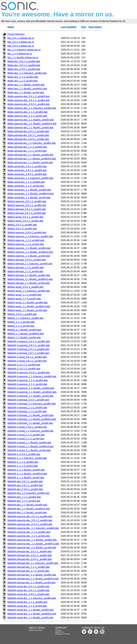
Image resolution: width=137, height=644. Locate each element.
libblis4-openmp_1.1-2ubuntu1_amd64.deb (30, 236)
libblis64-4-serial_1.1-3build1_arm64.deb (29, 450)
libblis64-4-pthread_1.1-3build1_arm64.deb (30, 423)
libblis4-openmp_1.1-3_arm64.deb (26, 244)
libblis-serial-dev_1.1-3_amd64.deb (26, 182)
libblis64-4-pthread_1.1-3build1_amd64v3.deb (32, 419)
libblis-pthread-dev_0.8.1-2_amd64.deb (28, 135)
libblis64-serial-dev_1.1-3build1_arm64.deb (30, 618)
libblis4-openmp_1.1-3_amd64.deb (26, 240)
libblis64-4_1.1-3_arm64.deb (23, 466)
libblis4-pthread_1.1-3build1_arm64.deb (29, 283)
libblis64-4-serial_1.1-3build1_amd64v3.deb (31, 446)
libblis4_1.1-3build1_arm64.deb (24, 338)
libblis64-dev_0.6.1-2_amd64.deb (25, 481)
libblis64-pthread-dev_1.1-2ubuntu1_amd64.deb (33, 563)
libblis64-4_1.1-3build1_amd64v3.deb (27, 474)
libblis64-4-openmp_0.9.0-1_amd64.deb (29, 373)
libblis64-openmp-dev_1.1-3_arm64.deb (29, 536)
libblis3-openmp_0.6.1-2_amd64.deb (27, 201)
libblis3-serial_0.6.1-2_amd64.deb (25, 217)
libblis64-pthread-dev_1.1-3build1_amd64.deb (32, 575)
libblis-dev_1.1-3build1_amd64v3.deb (27, 89)
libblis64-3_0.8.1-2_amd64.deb (24, 369)
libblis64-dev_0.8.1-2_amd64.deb (25, 485)
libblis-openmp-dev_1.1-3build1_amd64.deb (31, 120)
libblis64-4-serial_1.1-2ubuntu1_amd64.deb (30, 431)
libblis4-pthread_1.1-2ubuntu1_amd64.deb (30, 264)
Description (95, 27)
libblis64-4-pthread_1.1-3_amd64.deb (27, 408)
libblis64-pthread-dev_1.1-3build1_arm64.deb (31, 583)
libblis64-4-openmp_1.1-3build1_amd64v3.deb (32, 392)
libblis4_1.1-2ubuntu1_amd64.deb (25, 318)
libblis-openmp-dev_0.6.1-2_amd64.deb (29, 96)
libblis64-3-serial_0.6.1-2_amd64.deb (27, 357)
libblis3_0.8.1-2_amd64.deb (22, 229)
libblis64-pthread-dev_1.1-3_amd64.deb (29, 567)
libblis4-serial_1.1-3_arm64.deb (24, 299)
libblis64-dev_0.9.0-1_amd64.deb (25, 489)
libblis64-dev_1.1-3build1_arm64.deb (27, 513)
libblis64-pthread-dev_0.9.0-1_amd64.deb (30, 559)
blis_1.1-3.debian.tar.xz (20, 54)
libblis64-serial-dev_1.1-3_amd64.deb (27, 602)
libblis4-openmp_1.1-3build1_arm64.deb (29, 256)
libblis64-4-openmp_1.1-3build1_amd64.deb (31, 388)
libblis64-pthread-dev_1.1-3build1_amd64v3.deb (33, 579)
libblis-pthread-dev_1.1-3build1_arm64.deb (30, 163)
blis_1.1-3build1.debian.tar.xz (23, 58)
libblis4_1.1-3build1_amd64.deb (24, 330)
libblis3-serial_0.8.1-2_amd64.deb (25, 221)
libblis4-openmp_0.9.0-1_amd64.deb (27, 233)
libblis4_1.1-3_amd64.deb (21, 322)
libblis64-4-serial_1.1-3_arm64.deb (26, 439)
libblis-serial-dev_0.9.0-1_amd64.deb (27, 174)
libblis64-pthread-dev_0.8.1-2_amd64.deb (30, 555)
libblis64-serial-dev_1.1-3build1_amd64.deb (31, 610)
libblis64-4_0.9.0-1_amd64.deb (24, 454)
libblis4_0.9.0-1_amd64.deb (22, 314)
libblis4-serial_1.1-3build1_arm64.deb (27, 310)
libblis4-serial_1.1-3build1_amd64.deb (28, 303)
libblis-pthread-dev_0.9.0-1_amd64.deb (28, 139)
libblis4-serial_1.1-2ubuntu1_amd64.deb (29, 291)
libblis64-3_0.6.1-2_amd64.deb (24, 365)
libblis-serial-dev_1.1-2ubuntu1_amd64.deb (30, 178)
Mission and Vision (36, 630)
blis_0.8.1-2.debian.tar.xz (21, 42)
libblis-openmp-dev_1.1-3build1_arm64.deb (30, 128)
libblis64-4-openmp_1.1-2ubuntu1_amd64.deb (32, 376)
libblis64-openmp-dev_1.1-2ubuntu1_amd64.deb (33, 528)
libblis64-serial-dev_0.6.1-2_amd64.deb (28, 586)
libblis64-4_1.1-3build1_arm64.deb (26, 478)
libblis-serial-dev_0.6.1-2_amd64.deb (27, 166)
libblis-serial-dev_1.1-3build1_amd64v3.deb (31, 194)
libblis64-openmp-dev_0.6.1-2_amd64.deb (30, 516)
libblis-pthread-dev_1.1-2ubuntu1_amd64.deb (32, 143)
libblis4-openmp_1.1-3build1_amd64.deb (29, 248)
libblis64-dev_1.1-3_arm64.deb (24, 501)
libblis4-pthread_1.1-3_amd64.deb (26, 268)
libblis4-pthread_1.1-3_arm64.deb (25, 271)
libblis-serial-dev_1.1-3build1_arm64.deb (29, 198)
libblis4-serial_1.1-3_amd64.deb (24, 295)
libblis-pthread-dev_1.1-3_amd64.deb (27, 147)
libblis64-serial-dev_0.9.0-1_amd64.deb (28, 594)
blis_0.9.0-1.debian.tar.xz (21, 46)
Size (84, 27)
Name (11, 27)
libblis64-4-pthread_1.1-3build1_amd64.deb (31, 415)
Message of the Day (63, 634)
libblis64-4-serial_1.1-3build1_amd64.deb (29, 443)
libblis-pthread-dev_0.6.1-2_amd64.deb (28, 131)
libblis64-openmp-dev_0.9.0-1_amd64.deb (30, 524)
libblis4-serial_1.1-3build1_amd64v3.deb (29, 306)
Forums (58, 630)
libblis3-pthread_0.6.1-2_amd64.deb (27, 209)
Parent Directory (16, 34)
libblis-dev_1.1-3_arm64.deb (23, 81)
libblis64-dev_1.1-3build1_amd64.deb (27, 505)
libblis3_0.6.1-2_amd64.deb (22, 225)
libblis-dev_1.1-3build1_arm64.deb (26, 93)
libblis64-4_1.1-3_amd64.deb (23, 462)
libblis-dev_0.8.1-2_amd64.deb (24, 65)
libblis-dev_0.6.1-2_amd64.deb (24, 61)
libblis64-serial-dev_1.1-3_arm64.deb (27, 606)
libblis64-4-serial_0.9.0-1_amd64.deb (27, 427)
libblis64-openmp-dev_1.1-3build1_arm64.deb (32, 548)
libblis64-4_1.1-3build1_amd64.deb (26, 470)
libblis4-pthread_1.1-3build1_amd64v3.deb (30, 279)
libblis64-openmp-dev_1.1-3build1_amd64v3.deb (33, 544)
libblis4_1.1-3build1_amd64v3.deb (26, 334)
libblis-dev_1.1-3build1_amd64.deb (26, 85)
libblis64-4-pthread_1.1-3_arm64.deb (27, 411)
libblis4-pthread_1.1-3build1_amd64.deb (29, 275)
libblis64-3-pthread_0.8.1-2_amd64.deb (28, 353)
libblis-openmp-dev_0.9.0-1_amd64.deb (29, 104)
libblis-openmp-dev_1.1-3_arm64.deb (27, 116)
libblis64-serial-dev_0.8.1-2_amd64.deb (28, 590)
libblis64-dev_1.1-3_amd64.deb (24, 497)
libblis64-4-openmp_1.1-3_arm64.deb (27, 384)
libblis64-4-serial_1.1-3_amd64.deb (26, 435)
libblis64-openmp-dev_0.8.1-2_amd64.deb (30, 520)
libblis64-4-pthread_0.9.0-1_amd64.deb (28, 400)
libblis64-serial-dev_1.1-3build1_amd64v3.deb (32, 614)
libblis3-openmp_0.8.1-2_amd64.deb (27, 205)
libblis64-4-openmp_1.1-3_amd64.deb (28, 380)
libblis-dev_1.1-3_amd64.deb (23, 77)
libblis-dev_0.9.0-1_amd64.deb (24, 69)
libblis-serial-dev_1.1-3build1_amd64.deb (29, 190)
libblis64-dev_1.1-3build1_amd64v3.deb (29, 509)
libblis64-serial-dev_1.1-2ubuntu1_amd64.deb (32, 598)
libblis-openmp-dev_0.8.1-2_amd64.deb (29, 100)
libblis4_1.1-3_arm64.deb (21, 326)
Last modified (68, 27)
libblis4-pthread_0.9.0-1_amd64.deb (27, 260)
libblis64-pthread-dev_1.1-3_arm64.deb (28, 571)
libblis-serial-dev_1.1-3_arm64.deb (26, 186)
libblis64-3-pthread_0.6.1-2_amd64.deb (28, 349)
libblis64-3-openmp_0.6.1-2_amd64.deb (29, 341)
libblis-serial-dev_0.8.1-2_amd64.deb (27, 170)
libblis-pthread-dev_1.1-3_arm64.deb (27, 151)
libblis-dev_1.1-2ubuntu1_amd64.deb (27, 73)
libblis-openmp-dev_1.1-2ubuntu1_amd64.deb (32, 108)
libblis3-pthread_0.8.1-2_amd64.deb (27, 213)
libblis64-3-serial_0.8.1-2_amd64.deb (27, 361)
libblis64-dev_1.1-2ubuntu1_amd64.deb (28, 493)
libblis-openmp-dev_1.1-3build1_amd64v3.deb (32, 124)
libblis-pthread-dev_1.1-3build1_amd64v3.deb (32, 159)
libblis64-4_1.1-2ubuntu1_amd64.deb (27, 458)
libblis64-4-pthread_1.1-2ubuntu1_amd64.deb (32, 404)
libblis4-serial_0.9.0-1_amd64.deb (25, 287)
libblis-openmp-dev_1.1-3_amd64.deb (28, 112)
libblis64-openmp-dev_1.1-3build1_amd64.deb (32, 540)
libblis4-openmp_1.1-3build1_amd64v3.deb (30, 252)
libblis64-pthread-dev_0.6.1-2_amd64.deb (30, 551)
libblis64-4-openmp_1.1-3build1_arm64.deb (31, 396)
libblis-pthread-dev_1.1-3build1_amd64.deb (30, 155)
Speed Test (59, 632)
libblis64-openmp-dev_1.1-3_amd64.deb (29, 532)
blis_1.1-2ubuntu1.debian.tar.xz (24, 50)
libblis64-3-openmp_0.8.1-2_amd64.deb (29, 345)
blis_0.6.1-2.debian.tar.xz (21, 38)
